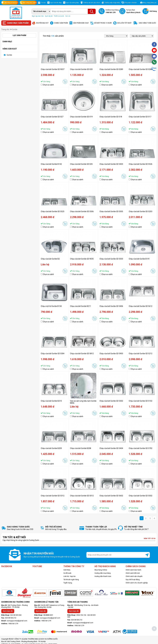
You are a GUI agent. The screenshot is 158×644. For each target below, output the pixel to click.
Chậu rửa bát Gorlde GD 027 (52, 117)
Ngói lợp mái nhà (38, 16)
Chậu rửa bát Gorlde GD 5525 (53, 211)
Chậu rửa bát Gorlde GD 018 (111, 117)
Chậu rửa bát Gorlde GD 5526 (141, 164)
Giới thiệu (67, 570)
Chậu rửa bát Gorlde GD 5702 (141, 448)
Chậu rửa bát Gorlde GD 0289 (111, 69)
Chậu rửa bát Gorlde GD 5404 (111, 448)
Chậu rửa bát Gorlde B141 (139, 259)
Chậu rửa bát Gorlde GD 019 (81, 117)
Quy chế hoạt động (133, 580)
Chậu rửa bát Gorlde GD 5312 (53, 496)
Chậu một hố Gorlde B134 (51, 306)
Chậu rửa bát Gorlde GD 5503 (111, 259)
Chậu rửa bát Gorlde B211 (81, 306)
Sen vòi (68, 16)
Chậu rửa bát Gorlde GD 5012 (82, 496)
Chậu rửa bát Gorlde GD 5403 (111, 164)
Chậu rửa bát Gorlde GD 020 (81, 69)
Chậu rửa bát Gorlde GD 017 (140, 117)
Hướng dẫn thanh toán (103, 576)
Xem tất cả (150, 538)
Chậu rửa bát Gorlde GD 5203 (141, 211)
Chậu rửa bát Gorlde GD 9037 (53, 69)
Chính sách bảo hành (133, 570)
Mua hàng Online (101, 570)
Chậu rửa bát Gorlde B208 (81, 448)
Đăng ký (154, 3)
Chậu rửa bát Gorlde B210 (51, 401)
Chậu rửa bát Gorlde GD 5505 (111, 211)
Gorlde (9, 55)
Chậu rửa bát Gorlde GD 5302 (111, 401)
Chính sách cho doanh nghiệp (137, 583)
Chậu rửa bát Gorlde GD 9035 (82, 259)
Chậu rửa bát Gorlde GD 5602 (111, 496)
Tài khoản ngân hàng (71, 580)
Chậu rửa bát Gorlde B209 (51, 448)
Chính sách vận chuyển (134, 576)
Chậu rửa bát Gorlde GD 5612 (141, 306)
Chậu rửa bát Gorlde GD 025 (81, 164)
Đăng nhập (146, 3)
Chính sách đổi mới (133, 573)
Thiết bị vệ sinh (59, 16)
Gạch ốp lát (49, 16)
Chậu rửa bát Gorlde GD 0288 (141, 69)
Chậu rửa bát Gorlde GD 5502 (141, 496)
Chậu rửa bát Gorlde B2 (50, 259)
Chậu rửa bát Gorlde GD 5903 (111, 354)
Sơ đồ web (67, 573)
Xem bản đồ (8, 611)
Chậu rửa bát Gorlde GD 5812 (82, 354)
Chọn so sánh (48, 85)
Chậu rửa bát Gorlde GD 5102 (141, 401)
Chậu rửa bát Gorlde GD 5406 (111, 306)
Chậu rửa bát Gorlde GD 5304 (53, 354)
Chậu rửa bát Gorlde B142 (51, 164)
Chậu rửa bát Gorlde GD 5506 (82, 211)
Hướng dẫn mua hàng (103, 573)
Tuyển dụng (68, 583)
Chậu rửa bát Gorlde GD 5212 (141, 354)
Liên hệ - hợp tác (70, 576)
